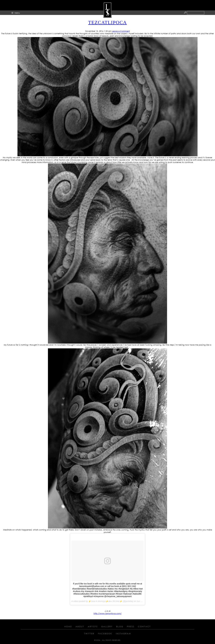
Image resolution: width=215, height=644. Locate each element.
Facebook (105, 634)
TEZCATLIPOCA (108, 22)
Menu (17, 13)
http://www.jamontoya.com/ (108, 613)
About (80, 627)
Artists (93, 627)
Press (131, 627)
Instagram (123, 634)
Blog (120, 627)
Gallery (107, 627)
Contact (144, 627)
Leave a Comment (121, 31)
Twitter (89, 634)
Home (68, 627)
